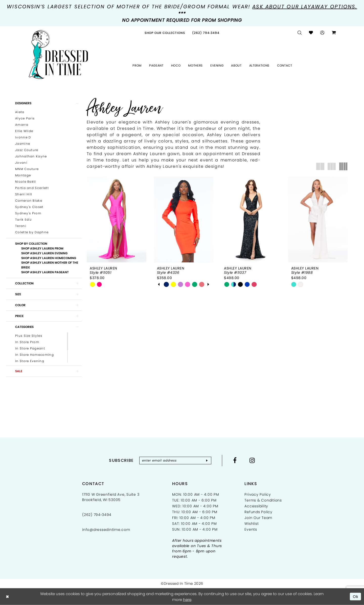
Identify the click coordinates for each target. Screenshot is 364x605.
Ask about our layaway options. (305, 7)
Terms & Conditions (263, 500)
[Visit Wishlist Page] (311, 33)
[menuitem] (165, 33)
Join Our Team (258, 518)
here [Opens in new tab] (187, 600)
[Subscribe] (207, 461)
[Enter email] (175, 461)
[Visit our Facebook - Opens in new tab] (235, 460)
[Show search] (300, 33)
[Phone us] (206, 33)
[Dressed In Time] (58, 55)
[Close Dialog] (7, 597)
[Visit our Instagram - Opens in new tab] (252, 460)
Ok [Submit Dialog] (356, 596)
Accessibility (256, 506)
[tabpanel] (166, 284)
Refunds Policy (258, 512)
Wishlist (252, 524)
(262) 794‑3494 (97, 515)
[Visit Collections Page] (165, 33)
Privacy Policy (258, 494)
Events (251, 529)
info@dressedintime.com (106, 530)
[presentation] (117, 220)
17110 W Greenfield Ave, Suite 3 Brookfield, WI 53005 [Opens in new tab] (111, 497)
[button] (322, 33)
